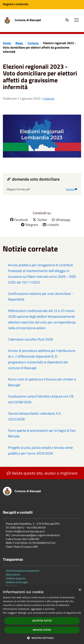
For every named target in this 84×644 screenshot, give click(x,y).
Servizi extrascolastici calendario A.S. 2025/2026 (35, 416)
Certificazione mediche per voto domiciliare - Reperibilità (41, 296)
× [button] (80, 590)
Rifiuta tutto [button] (42, 630)
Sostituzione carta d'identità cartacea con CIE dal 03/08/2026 (41, 399)
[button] (42, 638)
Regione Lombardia (16, 4)
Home (7, 43)
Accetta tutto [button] (42, 621)
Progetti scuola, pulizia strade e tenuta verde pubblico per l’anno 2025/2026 (40, 450)
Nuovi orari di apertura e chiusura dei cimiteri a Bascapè (42, 382)
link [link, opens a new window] (79, 613)
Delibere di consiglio (17, 582)
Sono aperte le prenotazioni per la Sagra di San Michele (42, 433)
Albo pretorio (13, 574)
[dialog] (42, 615)
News (20, 43)
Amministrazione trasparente (23, 571)
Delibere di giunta (16, 578)
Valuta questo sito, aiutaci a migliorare (42, 473)
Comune (33, 43)
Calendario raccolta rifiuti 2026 (31, 339)
